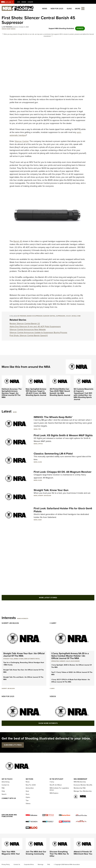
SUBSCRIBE (13, 745)
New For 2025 (57, 9)
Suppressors (61, 316)
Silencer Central (22, 141)
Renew (24, 2)
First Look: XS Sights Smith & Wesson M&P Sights (63, 435)
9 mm (79, 316)
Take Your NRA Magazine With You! (11, 853)
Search (4, 794)
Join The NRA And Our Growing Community (36, 853)
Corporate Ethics (29, 864)
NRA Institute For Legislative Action (59, 789)
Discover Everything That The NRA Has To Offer (59, 854)
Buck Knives (75, 661)
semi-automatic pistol (32, 659)
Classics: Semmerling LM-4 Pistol (53, 454)
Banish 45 (18, 241)
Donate (30, 2)
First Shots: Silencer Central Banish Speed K (29, 335)
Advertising (6, 782)
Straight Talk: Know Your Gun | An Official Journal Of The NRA (24, 655)
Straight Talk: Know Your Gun (51, 490)
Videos (4, 29)
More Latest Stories (48, 598)
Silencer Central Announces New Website (28, 330)
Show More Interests (48, 723)
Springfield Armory (58, 661)
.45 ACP (68, 316)
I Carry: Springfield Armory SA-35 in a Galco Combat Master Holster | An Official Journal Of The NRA (70, 656)
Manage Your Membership (83, 791)
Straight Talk (8, 659)
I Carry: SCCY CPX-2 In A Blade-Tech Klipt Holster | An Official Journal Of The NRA (71, 681)
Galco (68, 661)
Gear (8, 29)
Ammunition (30, 788)
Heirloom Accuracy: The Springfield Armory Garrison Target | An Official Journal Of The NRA (12, 393)
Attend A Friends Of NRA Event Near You (83, 853)
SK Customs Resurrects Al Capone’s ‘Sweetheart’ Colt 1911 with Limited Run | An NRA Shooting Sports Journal (83, 394)
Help (3, 791)
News (45, 9)
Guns (69, 9)
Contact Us (5, 785)
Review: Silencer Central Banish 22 (25, 324)
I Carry (53, 623)
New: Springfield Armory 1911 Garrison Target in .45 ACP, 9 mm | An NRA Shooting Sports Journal (36, 392)
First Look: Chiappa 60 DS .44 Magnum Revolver (63, 472)
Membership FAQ (80, 788)
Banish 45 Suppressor (35, 316)
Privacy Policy (6, 864)
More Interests (23, 619)
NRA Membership (80, 782)
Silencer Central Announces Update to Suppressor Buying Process (38, 333)
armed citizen (19, 659)
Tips (39, 429)
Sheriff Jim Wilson (45, 496)
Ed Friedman (22, 316)
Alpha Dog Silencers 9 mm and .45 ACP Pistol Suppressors (35, 327)
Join (18, 2)
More (15, 412)
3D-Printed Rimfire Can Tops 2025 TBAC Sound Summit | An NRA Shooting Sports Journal (60, 392)
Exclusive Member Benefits (83, 785)
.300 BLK (74, 316)
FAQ (3, 788)
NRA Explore (54, 793)
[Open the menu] (83, 8)
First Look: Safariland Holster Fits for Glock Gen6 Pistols (63, 510)
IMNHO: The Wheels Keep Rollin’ (53, 417)
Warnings (41, 864)
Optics (40, 444)
